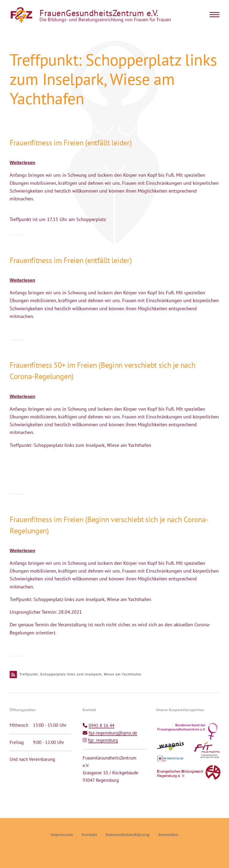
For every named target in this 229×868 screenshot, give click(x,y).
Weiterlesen (22, 163)
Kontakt (89, 835)
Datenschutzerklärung (128, 835)
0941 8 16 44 (101, 725)
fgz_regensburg (103, 740)
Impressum (62, 835)
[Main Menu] (213, 15)
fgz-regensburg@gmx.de (113, 733)
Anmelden (168, 835)
